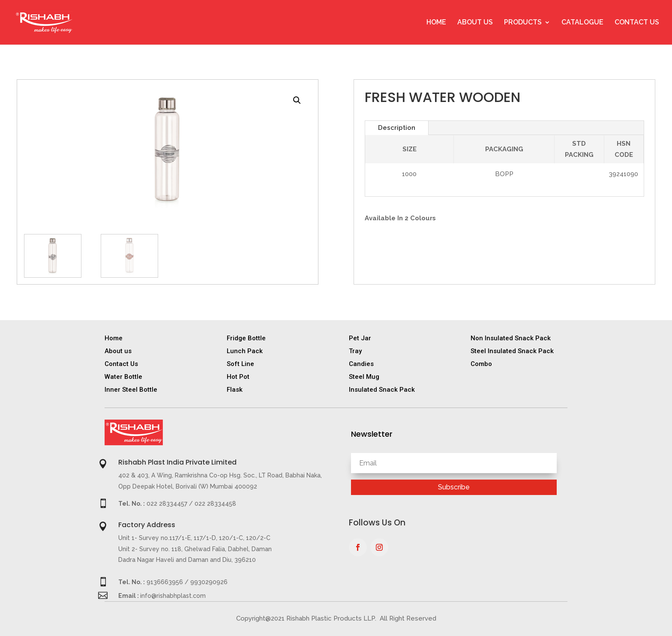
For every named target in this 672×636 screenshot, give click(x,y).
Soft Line (240, 364)
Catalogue (582, 23)
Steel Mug (364, 377)
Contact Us (637, 23)
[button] (297, 100)
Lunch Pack (245, 351)
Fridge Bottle (246, 338)
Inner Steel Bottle (131, 390)
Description (397, 128)
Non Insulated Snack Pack (511, 338)
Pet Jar (360, 338)
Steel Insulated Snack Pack (512, 351)
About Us (475, 23)
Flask (235, 390)
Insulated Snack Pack (382, 390)
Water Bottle (123, 377)
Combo (481, 364)
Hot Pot (238, 377)
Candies (361, 364)
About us (118, 351)
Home (436, 23)
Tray (355, 351)
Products (523, 23)
